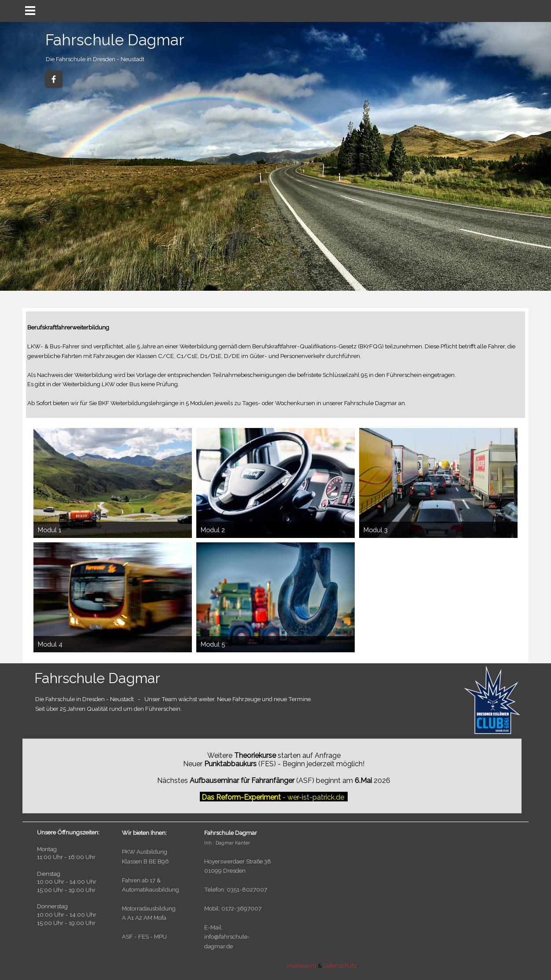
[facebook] (54, 79)
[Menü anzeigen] (30, 10)
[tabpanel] (105, 58)
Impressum (302, 965)
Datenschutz (340, 965)
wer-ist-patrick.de (316, 797)
